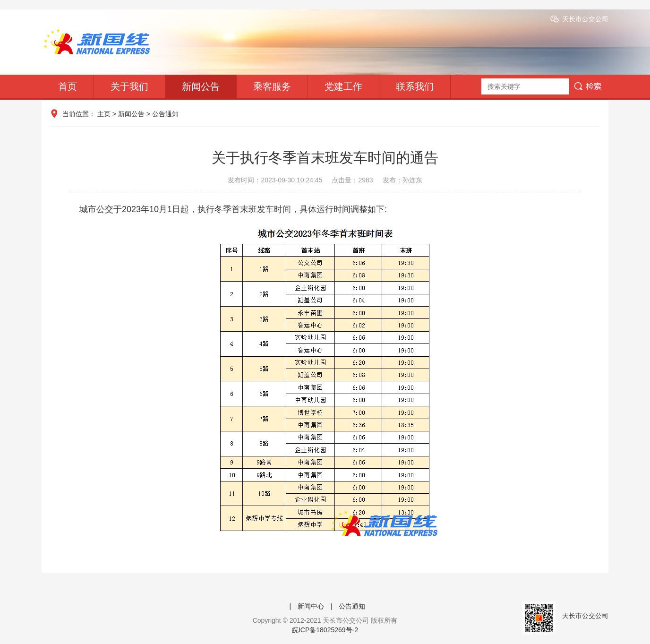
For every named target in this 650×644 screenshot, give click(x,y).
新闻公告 (201, 86)
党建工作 (343, 86)
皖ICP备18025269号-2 (325, 630)
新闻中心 (311, 606)
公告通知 (165, 114)
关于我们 (129, 86)
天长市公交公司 (585, 19)
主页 (104, 114)
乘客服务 (272, 86)
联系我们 (415, 86)
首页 (68, 86)
